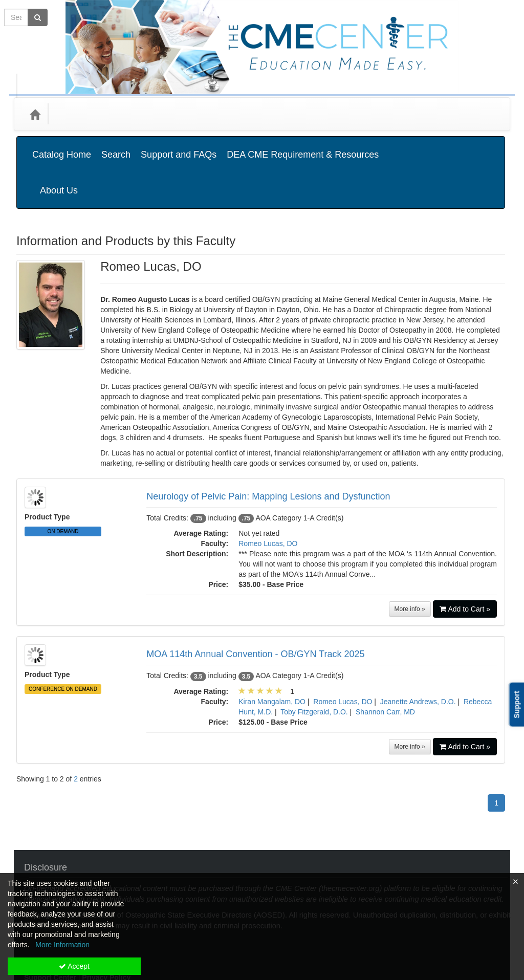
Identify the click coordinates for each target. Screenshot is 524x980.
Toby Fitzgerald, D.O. (314, 661)
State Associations (202, 114)
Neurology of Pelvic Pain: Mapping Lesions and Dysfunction (268, 445)
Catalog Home (62, 147)
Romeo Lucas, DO (268, 492)
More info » (410, 558)
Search (116, 147)
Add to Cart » (465, 558)
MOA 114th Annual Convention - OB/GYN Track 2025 (255, 603)
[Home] (35, 114)
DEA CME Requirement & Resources (303, 147)
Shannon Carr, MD (385, 661)
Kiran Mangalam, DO (272, 650)
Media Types (134, 114)
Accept (74, 966)
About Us (476, 147)
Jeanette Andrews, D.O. (418, 650)
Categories (79, 114)
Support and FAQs (179, 147)
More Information (62, 945)
